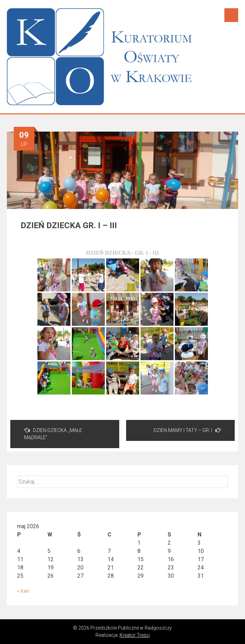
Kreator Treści (135, 635)
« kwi (23, 591)
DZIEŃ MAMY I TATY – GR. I (187, 430)
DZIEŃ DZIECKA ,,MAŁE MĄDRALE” (53, 434)
